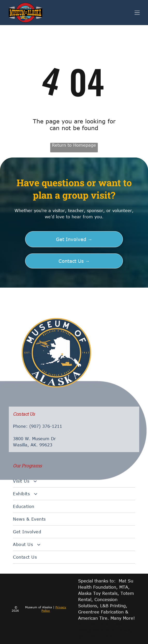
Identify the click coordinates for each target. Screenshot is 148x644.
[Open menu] (137, 13)
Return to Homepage (74, 145)
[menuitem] (74, 481)
